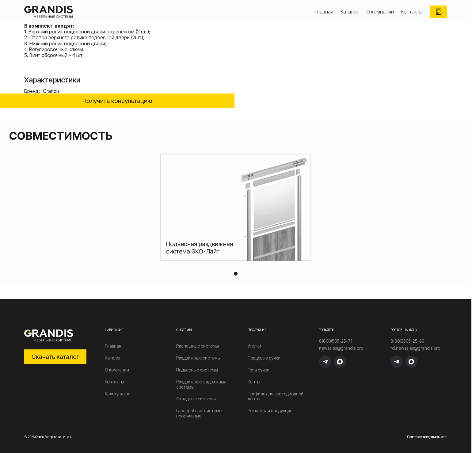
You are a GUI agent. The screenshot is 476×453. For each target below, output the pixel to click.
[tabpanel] (236, 207)
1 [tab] (236, 274)
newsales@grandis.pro (341, 348)
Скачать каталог (55, 357)
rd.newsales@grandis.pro (415, 348)
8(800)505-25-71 (336, 341)
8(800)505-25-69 (407, 341)
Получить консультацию (117, 101)
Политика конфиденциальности (427, 437)
